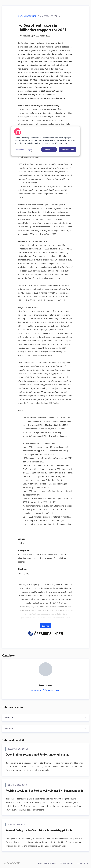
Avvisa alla (49, 150)
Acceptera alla (68, 150)
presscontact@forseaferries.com (46, 690)
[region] (45, 141)
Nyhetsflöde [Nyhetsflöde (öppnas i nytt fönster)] (83, 863)
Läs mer (46, 626)
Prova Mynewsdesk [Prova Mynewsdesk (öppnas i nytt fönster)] (47, 863)
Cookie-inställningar (23, 149)
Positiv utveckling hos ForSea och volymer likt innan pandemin (45, 790)
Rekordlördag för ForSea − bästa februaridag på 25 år (39, 830)
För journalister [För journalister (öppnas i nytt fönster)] (66, 863)
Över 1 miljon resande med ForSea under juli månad (37, 754)
